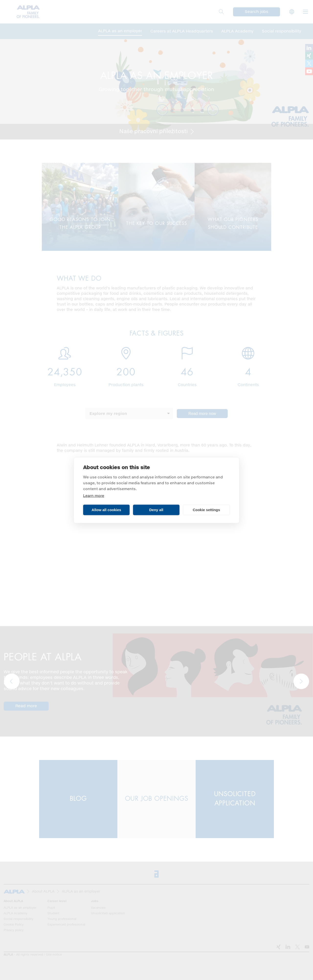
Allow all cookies (106, 510)
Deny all (156, 510)
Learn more (94, 496)
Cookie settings (206, 510)
